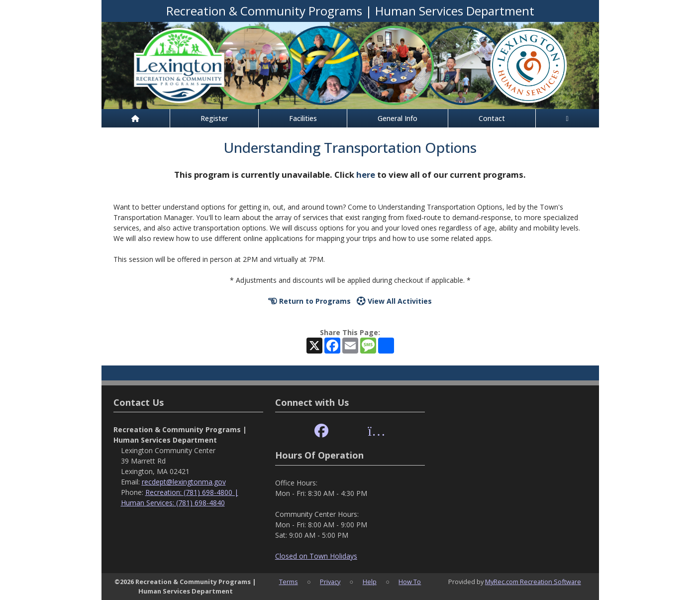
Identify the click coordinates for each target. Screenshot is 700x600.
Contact (492, 118)
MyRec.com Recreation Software (533, 582)
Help (370, 582)
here (366, 175)
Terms (289, 582)
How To (410, 582)
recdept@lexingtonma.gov (184, 482)
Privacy (330, 582)
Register (214, 118)
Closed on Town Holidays (316, 556)
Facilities (303, 118)
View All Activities (394, 301)
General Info (398, 118)
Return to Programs (309, 301)
